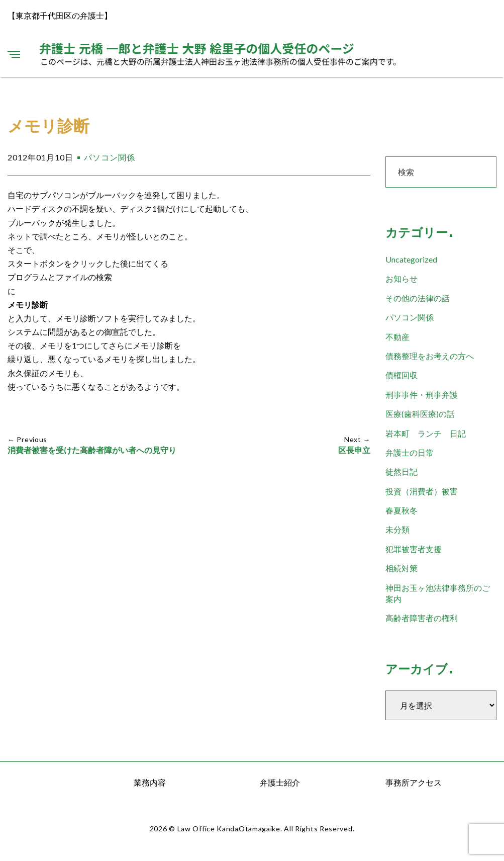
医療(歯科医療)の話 (420, 414)
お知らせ (401, 278)
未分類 (397, 529)
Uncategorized (411, 259)
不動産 (397, 337)
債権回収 (401, 375)
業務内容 (150, 782)
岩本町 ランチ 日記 (426, 433)
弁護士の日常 (410, 452)
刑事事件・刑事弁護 (422, 395)
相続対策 (401, 568)
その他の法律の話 (418, 298)
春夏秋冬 (401, 510)
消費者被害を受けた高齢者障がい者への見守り (92, 450)
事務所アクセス (414, 782)
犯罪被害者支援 (414, 549)
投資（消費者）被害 (422, 491)
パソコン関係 (110, 157)
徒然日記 (401, 471)
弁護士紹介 (280, 782)
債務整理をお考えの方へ (430, 356)
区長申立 (354, 450)
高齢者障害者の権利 (422, 618)
